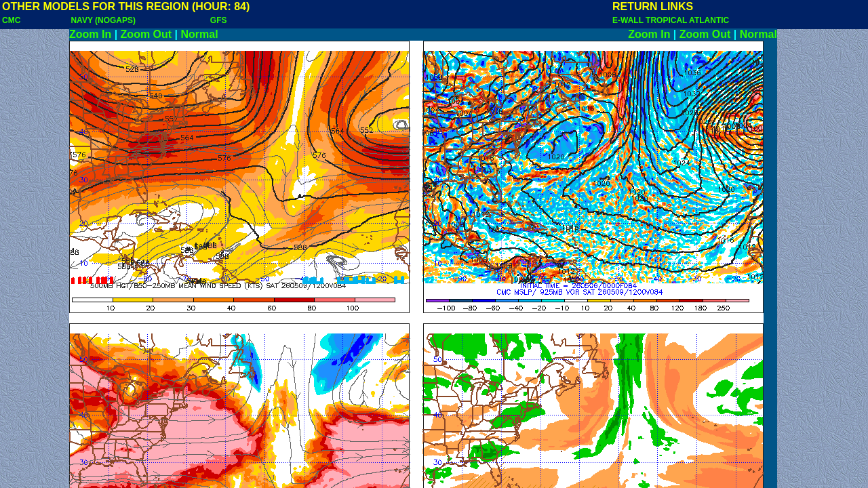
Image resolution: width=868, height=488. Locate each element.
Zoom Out (146, 34)
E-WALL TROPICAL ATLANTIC (671, 20)
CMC (11, 20)
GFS (219, 20)
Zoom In (90, 34)
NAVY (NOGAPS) (103, 20)
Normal (200, 34)
